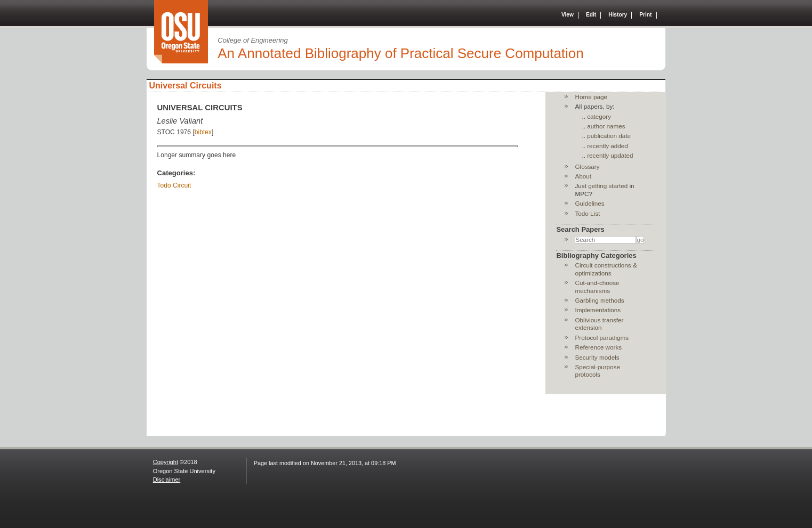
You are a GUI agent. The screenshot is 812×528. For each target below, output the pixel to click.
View (568, 15)
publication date (609, 136)
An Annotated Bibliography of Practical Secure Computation (401, 53)
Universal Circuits (186, 86)
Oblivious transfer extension (599, 324)
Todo (164, 185)
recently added (608, 146)
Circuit (182, 185)
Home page (591, 97)
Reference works (598, 347)
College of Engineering (253, 40)
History (618, 15)
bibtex (203, 132)
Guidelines (589, 203)
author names (606, 126)
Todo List (587, 213)
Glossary (587, 166)
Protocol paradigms (602, 338)
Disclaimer (167, 480)
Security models (597, 357)
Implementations (598, 310)
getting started (608, 186)
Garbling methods (599, 300)
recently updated (610, 155)
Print (645, 15)
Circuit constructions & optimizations (606, 269)
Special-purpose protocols (597, 371)
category (599, 116)
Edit (591, 15)
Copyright (166, 462)
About (583, 176)
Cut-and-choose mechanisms (597, 286)
